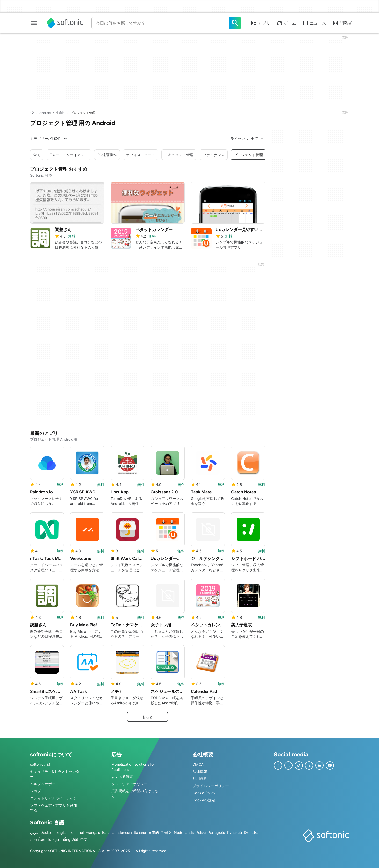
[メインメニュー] (34, 23)
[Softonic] (65, 23)
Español (77, 832)
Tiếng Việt (70, 840)
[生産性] (61, 113)
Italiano (140, 832)
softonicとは (40, 764)
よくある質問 (122, 777)
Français (93, 832)
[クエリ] (160, 23)
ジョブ (35, 791)
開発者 (342, 23)
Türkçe (53, 840)
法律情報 (200, 772)
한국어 (166, 832)
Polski (201, 832)
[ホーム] (32, 113)
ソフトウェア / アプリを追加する (53, 808)
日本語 (154, 832)
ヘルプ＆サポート (45, 784)
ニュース (314, 23)
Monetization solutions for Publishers (133, 767)
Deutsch (47, 832)
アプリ (260, 23)
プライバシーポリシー (211, 786)
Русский (234, 832)
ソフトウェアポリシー (129, 784)
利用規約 (200, 779)
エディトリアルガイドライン (54, 798)
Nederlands (184, 832)
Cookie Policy (204, 793)
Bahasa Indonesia (117, 832)
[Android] (45, 113)
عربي (34, 832)
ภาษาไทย (38, 840)
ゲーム (286, 23)
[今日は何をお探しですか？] (235, 23)
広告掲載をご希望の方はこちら (135, 794)
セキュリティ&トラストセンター (55, 774)
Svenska (251, 832)
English (62, 832)
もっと (148, 717)
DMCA (198, 764)
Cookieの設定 (204, 800)
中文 (84, 840)
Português (216, 832)
